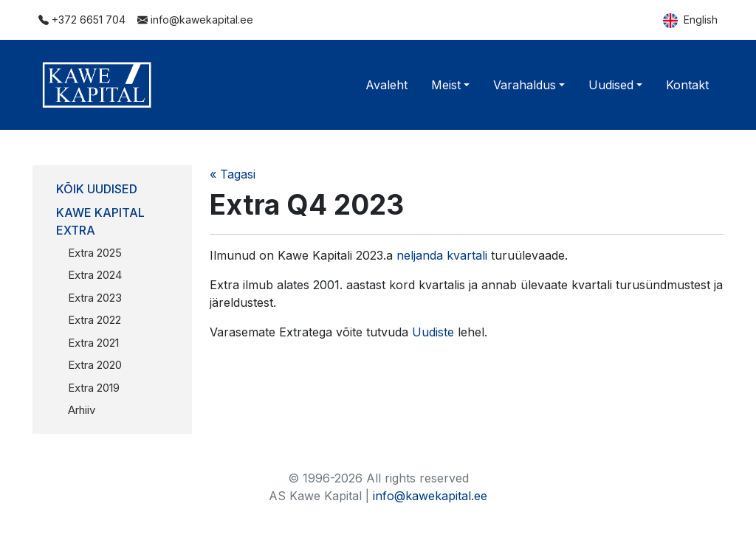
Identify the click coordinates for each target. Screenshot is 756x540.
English (690, 21)
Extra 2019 (94, 388)
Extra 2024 (95, 275)
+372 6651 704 (82, 20)
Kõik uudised (97, 189)
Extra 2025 (95, 253)
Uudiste (433, 332)
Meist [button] (446, 85)
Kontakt (687, 85)
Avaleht (386, 85)
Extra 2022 (94, 320)
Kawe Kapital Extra (100, 221)
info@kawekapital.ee (195, 20)
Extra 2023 (95, 298)
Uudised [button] (611, 85)
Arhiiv (82, 410)
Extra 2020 (95, 365)
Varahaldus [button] (525, 85)
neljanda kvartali (442, 255)
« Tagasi (233, 174)
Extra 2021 (93, 343)
